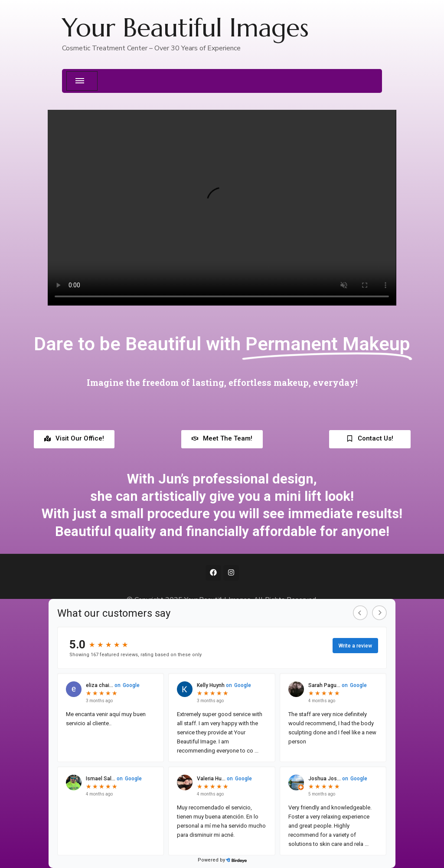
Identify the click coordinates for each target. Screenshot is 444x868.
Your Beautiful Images (185, 28)
